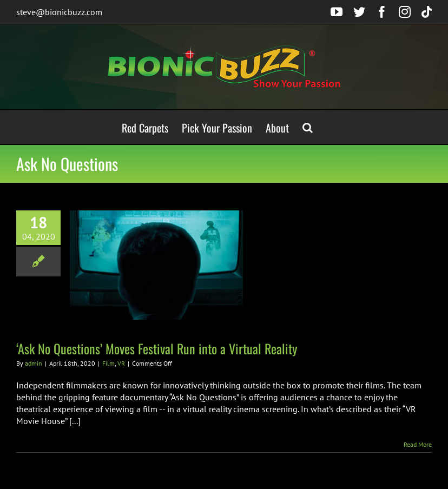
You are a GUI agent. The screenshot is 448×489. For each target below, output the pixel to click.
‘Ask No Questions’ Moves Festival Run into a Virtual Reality (157, 348)
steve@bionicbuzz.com (59, 12)
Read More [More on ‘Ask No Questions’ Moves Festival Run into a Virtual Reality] (418, 444)
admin (34, 363)
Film (108, 363)
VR (121, 363)
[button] (308, 127)
